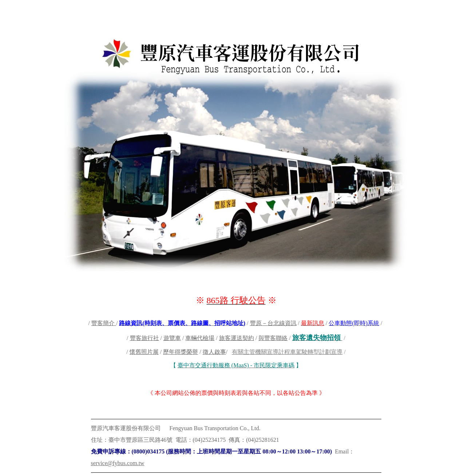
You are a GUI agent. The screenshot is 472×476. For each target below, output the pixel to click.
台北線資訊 (282, 323)
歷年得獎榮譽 (181, 352)
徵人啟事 (214, 352)
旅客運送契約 (237, 338)
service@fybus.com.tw (118, 463)
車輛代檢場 (200, 338)
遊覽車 (172, 338)
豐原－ (259, 323)
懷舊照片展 (144, 352)
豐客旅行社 (144, 338)
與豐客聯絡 (273, 338)
